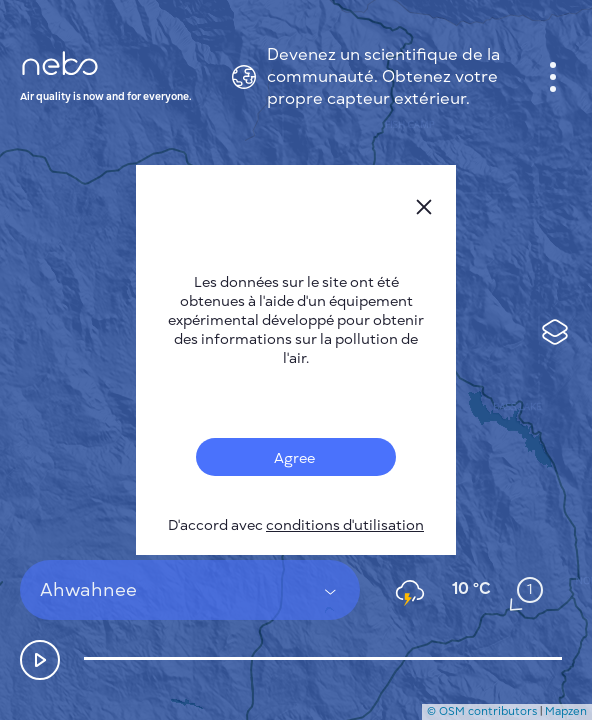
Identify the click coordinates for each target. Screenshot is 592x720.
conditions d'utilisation (345, 525)
